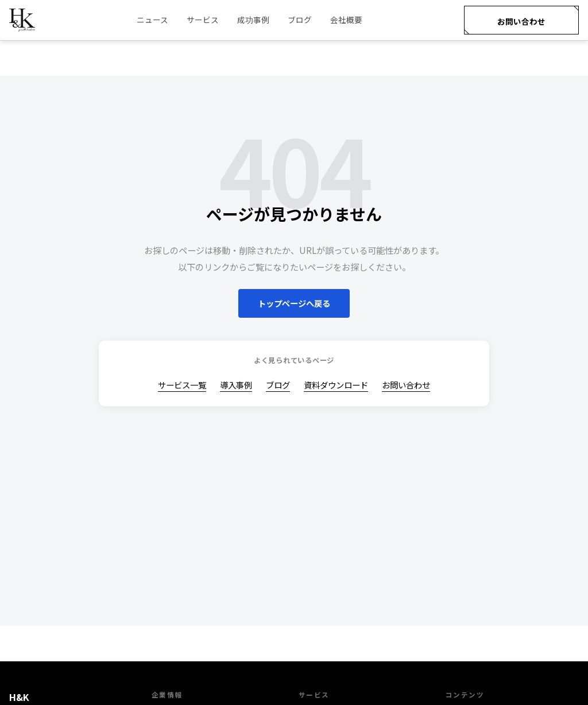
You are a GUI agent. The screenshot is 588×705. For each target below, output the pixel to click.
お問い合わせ (521, 21)
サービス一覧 (182, 385)
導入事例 (236, 385)
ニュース (152, 20)
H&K (19, 697)
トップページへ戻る (294, 303)
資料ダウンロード (336, 385)
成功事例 (253, 20)
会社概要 (346, 20)
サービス (203, 20)
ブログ (300, 20)
